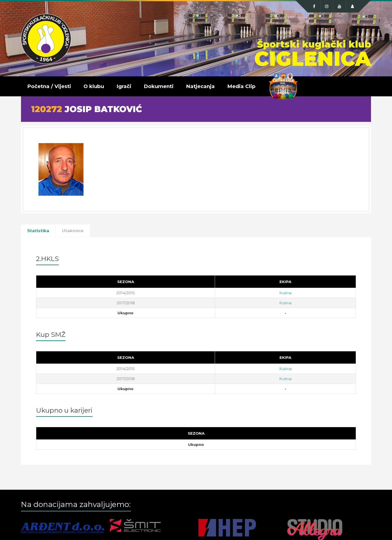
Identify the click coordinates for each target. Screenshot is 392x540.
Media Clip (241, 86)
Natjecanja (200, 86)
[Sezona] (126, 282)
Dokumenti (159, 86)
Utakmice (73, 231)
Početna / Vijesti (49, 86)
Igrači (124, 86)
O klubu (94, 86)
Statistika (38, 231)
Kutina (285, 293)
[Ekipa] (285, 282)
